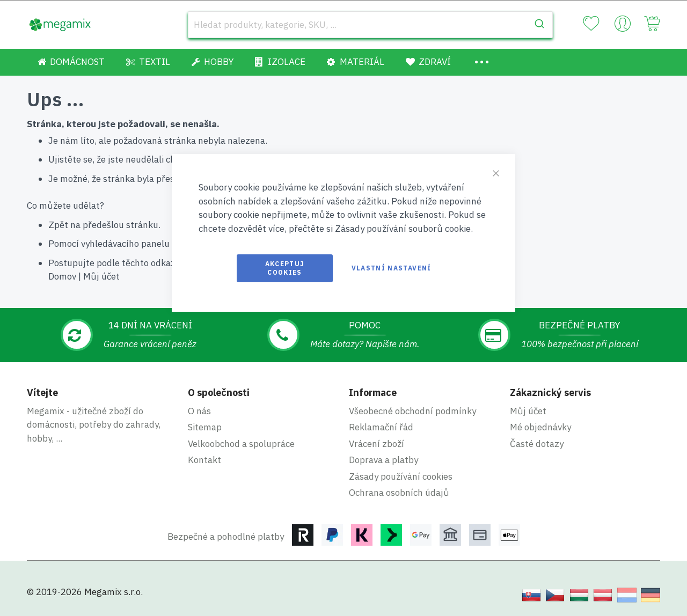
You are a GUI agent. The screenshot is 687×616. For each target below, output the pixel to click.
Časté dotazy (537, 444)
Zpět (58, 225)
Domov (62, 276)
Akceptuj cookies (285, 268)
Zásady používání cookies (401, 476)
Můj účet (101, 276)
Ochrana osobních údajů (399, 493)
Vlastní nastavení (392, 268)
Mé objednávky (540, 427)
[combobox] (370, 25)
